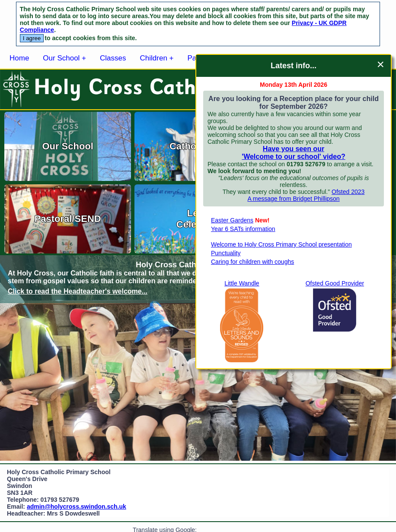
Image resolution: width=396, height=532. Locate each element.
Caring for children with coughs (252, 262)
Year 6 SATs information (243, 229)
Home (19, 58)
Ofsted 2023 (348, 192)
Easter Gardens (232, 220)
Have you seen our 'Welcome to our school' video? (293, 153)
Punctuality (226, 253)
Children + (157, 58)
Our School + (64, 58)
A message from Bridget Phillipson (293, 199)
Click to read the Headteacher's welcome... (78, 291)
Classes (113, 58)
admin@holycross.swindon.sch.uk (77, 507)
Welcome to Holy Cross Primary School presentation (281, 244)
